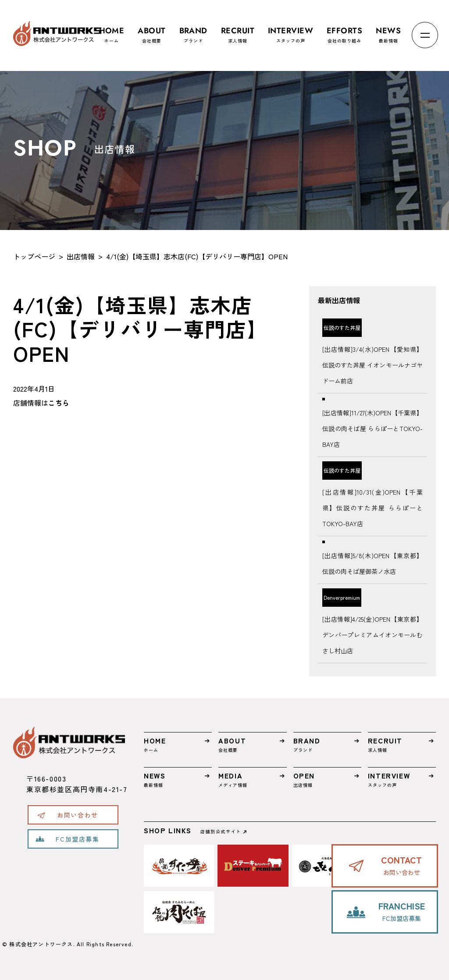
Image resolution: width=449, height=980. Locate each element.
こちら (59, 403)
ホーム (112, 31)
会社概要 (151, 31)
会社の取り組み (344, 31)
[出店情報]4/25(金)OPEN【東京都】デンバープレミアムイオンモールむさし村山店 (372, 635)
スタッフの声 (290, 31)
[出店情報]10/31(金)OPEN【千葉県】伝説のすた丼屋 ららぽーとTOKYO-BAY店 (372, 508)
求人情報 (238, 31)
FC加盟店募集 (77, 839)
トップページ (34, 256)
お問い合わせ (78, 815)
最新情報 (388, 31)
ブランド (193, 31)
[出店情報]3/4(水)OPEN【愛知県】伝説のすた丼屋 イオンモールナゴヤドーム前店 (372, 365)
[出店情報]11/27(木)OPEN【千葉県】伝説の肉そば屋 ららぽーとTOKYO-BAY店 (372, 428)
